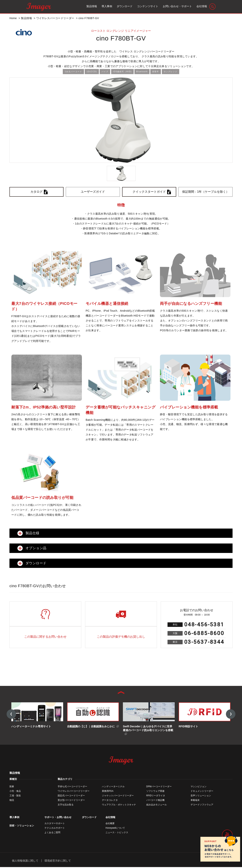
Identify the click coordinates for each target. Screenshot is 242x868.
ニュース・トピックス (117, 833)
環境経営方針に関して (58, 861)
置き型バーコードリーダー (71, 801)
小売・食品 (15, 792)
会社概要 (110, 824)
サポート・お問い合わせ (58, 818)
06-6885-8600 (204, 633)
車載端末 (195, 801)
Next (231, 714)
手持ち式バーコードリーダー (72, 787)
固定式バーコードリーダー (71, 796)
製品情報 (15, 774)
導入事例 (14, 818)
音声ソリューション (201, 796)
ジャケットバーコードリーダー (118, 796)
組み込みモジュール (157, 805)
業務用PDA (108, 792)
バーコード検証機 (155, 801)
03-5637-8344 (204, 642)
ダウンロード (89, 818)
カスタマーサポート (55, 824)
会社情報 (110, 818)
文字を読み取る (66, 805)
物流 (12, 801)
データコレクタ (110, 801)
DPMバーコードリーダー (159, 787)
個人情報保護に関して (25, 861)
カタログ (36, 192)
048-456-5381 (204, 625)
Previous (11, 714)
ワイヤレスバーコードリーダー (74, 792)
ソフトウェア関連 (155, 792)
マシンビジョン (199, 787)
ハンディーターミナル (113, 787)
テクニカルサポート (55, 829)
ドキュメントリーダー (202, 792)
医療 (12, 787)
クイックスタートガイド (149, 192)
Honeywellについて (115, 829)
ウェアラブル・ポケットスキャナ (119, 805)
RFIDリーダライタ (156, 796)
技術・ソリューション (22, 826)
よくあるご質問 (52, 833)
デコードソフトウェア (202, 805)
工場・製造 (15, 796)
